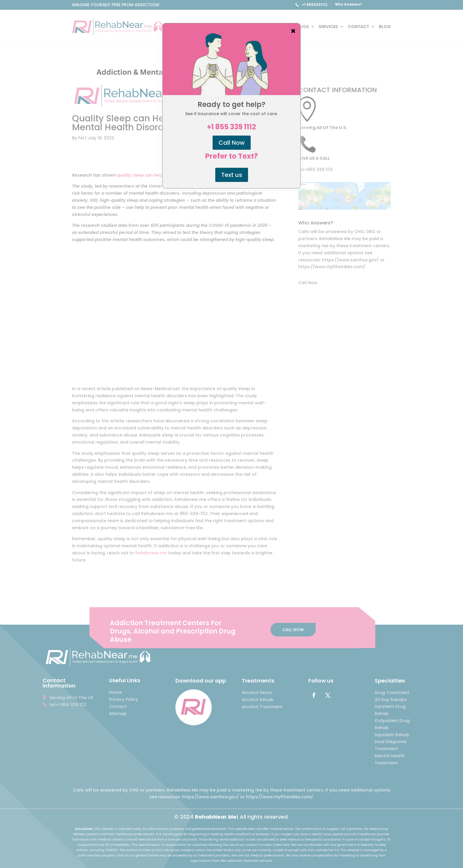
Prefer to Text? (231, 156)
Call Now (232, 143)
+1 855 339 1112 (231, 127)
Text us (232, 175)
